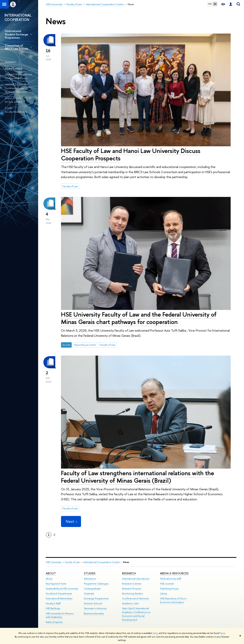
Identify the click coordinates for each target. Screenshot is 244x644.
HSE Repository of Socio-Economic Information (174, 600)
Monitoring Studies (132, 593)
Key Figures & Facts (56, 584)
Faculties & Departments (59, 593)
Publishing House (169, 589)
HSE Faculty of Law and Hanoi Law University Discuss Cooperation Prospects (131, 154)
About (51, 573)
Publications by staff (171, 579)
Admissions (90, 579)
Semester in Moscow (95, 608)
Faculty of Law (70, 186)
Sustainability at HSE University (62, 589)
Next (71, 521)
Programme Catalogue (96, 584)
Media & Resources (174, 573)
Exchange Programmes (96, 598)
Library (164, 593)
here (155, 633)
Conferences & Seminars (135, 598)
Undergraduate (92, 589)
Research (129, 573)
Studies (90, 573)
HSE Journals (167, 584)
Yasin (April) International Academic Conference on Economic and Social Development (136, 614)
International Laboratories (136, 579)
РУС (210, 4)
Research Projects (132, 589)
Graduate (89, 593)
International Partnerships (59, 598)
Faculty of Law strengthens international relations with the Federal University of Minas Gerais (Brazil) (138, 477)
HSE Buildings (53, 608)
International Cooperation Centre (102, 562)
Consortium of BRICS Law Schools (17, 47)
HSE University (53, 562)
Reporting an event (85, 345)
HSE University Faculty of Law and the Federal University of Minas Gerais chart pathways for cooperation (139, 318)
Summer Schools (93, 603)
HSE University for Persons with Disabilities (60, 615)
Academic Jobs (130, 603)
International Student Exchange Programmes (16, 34)
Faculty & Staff (53, 603)
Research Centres (132, 584)
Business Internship (94, 613)
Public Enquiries (54, 622)
